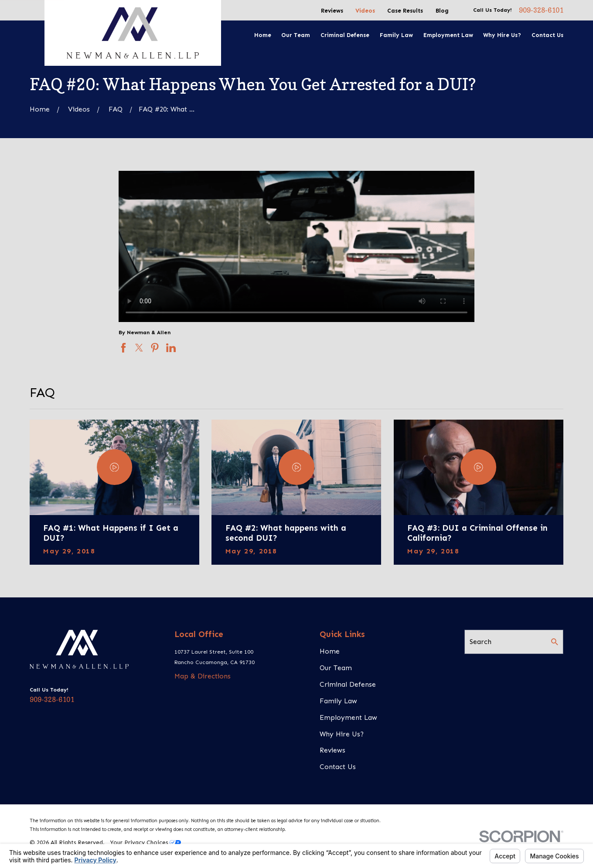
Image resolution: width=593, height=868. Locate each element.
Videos (365, 11)
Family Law (338, 701)
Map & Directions (203, 676)
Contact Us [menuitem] (547, 35)
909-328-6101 (541, 10)
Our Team (336, 668)
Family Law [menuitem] (396, 35)
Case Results (405, 11)
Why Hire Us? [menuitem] (502, 35)
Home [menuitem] (263, 35)
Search (481, 642)
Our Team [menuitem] (296, 35)
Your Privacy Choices (145, 843)
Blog (442, 11)
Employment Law (348, 717)
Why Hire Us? (342, 734)
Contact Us (338, 767)
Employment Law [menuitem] (448, 35)
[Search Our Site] (555, 642)
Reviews (332, 11)
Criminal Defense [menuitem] (345, 35)
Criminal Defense (348, 684)
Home (330, 651)
